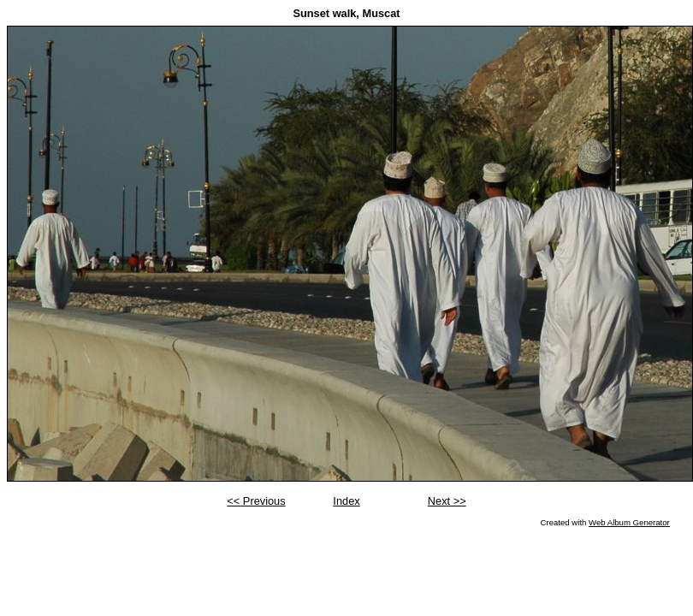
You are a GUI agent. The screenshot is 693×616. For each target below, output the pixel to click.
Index (346, 501)
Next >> (447, 501)
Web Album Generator (629, 522)
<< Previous (256, 501)
